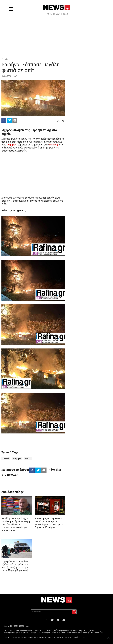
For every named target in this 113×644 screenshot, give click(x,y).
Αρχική (7, 637)
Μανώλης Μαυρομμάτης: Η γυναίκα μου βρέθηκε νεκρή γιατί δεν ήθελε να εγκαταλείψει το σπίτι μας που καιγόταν (16, 524)
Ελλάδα (5, 59)
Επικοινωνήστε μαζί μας (19, 637)
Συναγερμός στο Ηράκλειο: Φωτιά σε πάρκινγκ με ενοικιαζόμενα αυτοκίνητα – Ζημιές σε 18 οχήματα (49, 523)
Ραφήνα (17, 459)
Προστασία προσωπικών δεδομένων (60, 637)
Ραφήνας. (12, 145)
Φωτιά (6, 459)
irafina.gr (54, 145)
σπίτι (28, 459)
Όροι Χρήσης (42, 637)
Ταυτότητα (77, 637)
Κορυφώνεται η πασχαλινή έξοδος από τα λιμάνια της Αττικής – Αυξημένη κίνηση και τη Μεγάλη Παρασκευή (15, 566)
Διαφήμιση (32, 637)
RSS (84, 637)
